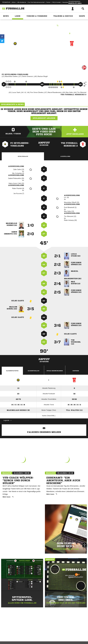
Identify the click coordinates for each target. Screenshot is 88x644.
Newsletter (65, 2)
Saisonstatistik (12, 371)
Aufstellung (65, 156)
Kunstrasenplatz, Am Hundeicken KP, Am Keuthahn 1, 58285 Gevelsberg (44, 33)
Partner (48, 2)
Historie (76, 371)
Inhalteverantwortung (55, 636)
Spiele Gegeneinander (55, 371)
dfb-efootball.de (22, 2)
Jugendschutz (43, 636)
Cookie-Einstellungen (69, 636)
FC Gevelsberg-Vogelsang (15, 53)
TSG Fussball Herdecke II (72, 53)
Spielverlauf (23, 156)
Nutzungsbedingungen (30, 636)
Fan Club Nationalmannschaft (36, 2)
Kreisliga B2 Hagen (44, 26)
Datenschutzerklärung (16, 636)
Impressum (5, 636)
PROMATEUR (6, 2)
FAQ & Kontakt (57, 2)
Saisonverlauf (34, 371)
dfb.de (14, 2)
